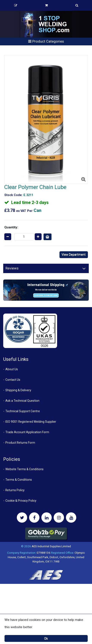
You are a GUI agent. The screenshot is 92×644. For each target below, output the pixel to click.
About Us (12, 369)
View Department (74, 254)
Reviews (12, 268)
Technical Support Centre (23, 411)
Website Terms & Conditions (24, 469)
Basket (46, 5)
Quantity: (11, 227)
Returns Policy (15, 490)
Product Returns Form (20, 443)
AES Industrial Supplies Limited (51, 546)
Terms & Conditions (19, 480)
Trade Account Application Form (27, 432)
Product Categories (46, 41)
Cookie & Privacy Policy (21, 501)
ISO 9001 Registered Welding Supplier (31, 422)
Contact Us (13, 380)
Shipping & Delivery (18, 390)
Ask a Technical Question (22, 401)
